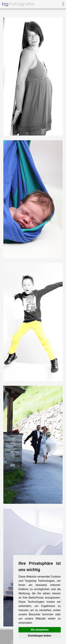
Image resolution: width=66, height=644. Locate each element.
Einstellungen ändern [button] (40, 636)
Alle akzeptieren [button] (40, 630)
